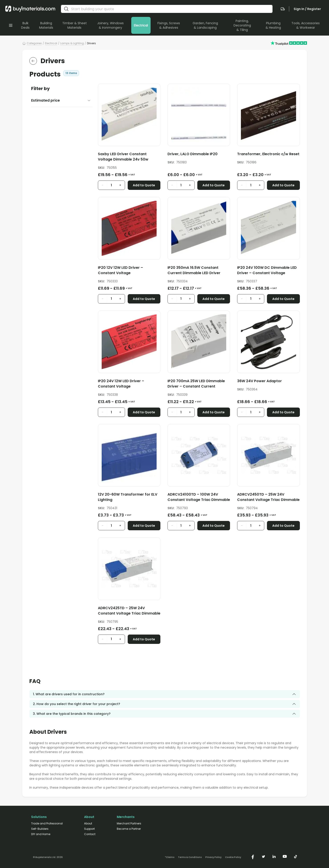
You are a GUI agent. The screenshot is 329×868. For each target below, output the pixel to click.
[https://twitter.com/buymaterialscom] (263, 856)
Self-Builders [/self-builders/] (40, 829)
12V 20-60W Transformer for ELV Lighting (128, 497)
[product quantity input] (111, 185)
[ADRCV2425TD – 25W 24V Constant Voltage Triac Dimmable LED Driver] (129, 612)
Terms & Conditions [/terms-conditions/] (190, 857)
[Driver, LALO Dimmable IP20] (199, 155)
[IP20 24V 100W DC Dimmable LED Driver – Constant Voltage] (268, 271)
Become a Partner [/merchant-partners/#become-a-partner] (129, 829)
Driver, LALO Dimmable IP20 (193, 154)
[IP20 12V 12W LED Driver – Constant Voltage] (129, 271)
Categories (34, 43)
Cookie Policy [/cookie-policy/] (233, 857)
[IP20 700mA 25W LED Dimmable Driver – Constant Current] (199, 385)
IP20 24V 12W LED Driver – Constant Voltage (121, 384)
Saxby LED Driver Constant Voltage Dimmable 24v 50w (123, 157)
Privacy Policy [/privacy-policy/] (213, 857)
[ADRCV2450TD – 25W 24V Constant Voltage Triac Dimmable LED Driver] (268, 498)
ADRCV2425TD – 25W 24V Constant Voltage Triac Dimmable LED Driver (129, 611)
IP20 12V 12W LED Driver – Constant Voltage (120, 270)
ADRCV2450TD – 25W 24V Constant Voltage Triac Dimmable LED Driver (268, 497)
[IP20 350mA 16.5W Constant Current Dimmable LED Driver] (199, 271)
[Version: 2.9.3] (48, 856)
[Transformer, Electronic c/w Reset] (268, 155)
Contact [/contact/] (90, 834)
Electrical (51, 43)
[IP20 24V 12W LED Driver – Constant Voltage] (129, 385)
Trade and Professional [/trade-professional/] (47, 824)
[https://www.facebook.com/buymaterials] (253, 856)
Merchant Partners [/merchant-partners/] (129, 824)
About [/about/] (88, 824)
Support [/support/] (89, 829)
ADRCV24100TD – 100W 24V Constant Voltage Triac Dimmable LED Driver (199, 497)
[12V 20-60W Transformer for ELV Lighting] (129, 498)
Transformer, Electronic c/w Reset (268, 154)
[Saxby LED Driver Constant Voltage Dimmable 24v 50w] (129, 158)
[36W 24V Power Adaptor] (268, 382)
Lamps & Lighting (72, 43)
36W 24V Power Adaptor (259, 381)
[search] (66, 9)
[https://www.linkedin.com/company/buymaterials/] (274, 856)
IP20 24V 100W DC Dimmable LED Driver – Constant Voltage (267, 270)
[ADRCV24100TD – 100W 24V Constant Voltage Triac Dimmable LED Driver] (199, 498)
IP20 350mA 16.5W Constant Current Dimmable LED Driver (194, 270)
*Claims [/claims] (170, 857)
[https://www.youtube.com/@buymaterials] (285, 856)
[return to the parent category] (33, 61)
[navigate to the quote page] (283, 9)
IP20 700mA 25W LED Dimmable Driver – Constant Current (196, 384)
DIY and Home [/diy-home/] (41, 834)
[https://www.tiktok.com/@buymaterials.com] (295, 856)
